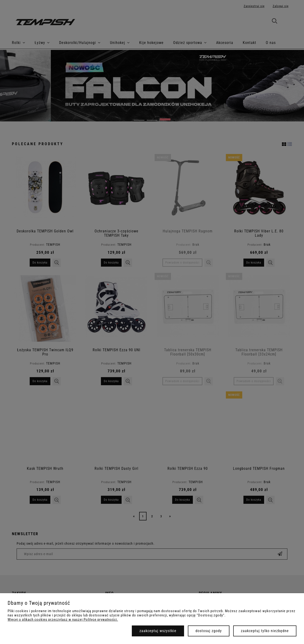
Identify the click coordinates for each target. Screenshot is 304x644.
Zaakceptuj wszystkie (158, 631)
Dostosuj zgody (209, 631)
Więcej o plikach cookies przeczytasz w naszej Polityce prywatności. (63, 620)
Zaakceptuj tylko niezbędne (265, 631)
